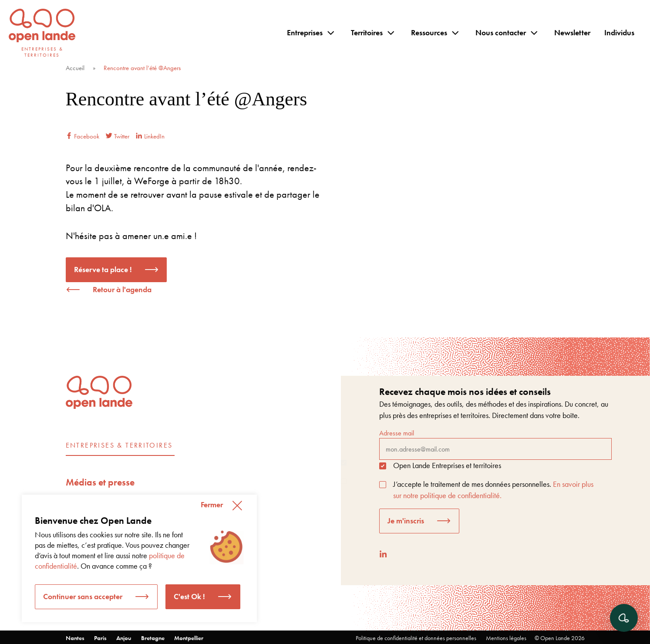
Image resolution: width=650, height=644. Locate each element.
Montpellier (189, 638)
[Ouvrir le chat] (624, 618)
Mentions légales (506, 638)
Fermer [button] (212, 504)
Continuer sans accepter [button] (83, 596)
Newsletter (572, 32)
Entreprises (305, 32)
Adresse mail (495, 444)
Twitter (118, 136)
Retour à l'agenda (122, 289)
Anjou (124, 638)
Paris (100, 638)
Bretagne (153, 638)
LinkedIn (150, 136)
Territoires (367, 32)
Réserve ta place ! (103, 269)
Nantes (75, 638)
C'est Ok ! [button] (189, 596)
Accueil (75, 68)
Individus (619, 32)
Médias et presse (100, 482)
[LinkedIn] (383, 554)
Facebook (83, 136)
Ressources (429, 32)
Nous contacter (501, 32)
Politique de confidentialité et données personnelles (416, 638)
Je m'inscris (406, 521)
